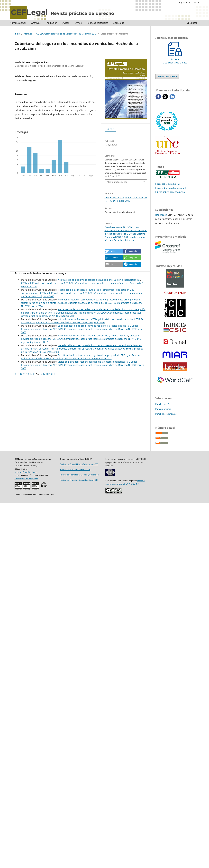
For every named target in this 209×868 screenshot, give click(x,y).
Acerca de (119, 23)
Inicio (17, 34)
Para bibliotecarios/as (166, 414)
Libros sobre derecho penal (170, 192)
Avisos (66, 23)
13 (31, 374)
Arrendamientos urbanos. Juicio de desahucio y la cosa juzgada (93, 336)
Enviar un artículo (167, 77)
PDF (111, 129)
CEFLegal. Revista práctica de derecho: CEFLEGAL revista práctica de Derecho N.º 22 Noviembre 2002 (80, 357)
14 (34, 374)
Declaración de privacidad (26, 479)
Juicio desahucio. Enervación (74, 319)
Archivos (36, 23)
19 (51, 374)
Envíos (78, 23)
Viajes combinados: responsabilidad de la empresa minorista (92, 362)
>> (56, 374)
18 (47, 374)
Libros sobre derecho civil (168, 184)
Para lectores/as (163, 404)
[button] (114, 251)
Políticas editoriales (98, 23)
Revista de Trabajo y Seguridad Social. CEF (79, 480)
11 (24, 374)
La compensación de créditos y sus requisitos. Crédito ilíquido (92, 326)
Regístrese (161, 215)
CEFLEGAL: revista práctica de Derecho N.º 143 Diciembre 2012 (66, 34)
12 (28, 374)
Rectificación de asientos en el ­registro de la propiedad (89, 355)
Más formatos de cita (117, 182)
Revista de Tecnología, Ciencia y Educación (79, 475)
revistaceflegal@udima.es (26, 472)
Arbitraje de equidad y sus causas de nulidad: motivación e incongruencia (99, 280)
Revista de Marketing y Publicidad (75, 469)
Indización (52, 23)
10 (21, 374)
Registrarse (184, 2)
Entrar (196, 2)
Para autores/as (163, 409)
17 (44, 374)
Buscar (192, 23)
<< (16, 374)
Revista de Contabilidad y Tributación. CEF (79, 464)
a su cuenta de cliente (175, 59)
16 (41, 374)
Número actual (18, 23)
